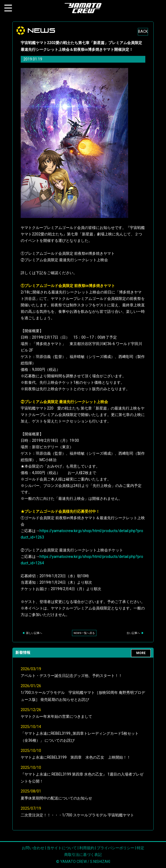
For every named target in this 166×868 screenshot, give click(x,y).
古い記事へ (135, 633)
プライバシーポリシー (116, 848)
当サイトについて (62, 848)
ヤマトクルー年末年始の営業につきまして (56, 716)
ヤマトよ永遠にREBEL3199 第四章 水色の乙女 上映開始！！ (76, 757)
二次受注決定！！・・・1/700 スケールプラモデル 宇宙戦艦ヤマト (77, 815)
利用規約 (87, 848)
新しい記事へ (32, 633)
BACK (143, 31)
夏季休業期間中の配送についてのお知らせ (56, 798)
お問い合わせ (33, 848)
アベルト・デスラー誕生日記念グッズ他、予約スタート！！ (71, 676)
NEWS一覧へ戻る (84, 633)
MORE (141, 653)
